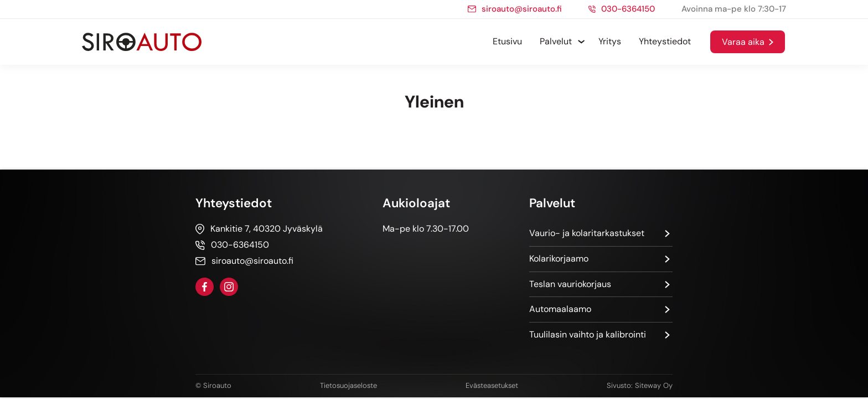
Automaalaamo (560, 309)
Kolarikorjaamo (559, 259)
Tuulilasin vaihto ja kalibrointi (588, 334)
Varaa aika (743, 42)
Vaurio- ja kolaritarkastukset (587, 233)
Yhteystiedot (665, 41)
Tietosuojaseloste (348, 385)
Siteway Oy (654, 385)
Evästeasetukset (492, 385)
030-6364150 (628, 9)
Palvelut (556, 41)
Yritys (610, 41)
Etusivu (507, 41)
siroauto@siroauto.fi (522, 9)
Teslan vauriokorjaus (570, 284)
